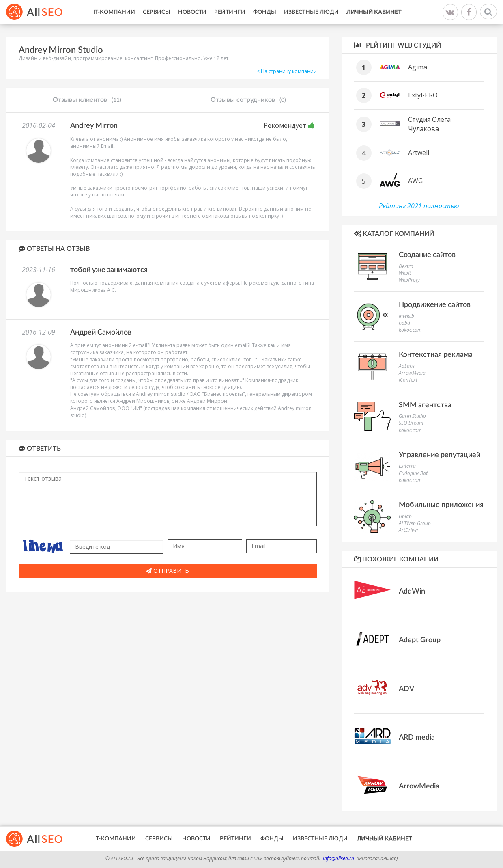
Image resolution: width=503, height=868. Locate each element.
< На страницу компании (287, 71)
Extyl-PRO (423, 95)
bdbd (404, 323)
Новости (192, 12)
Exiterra (407, 466)
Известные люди (311, 12)
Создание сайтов (427, 255)
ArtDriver (409, 530)
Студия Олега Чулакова (429, 124)
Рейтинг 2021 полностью (419, 206)
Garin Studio (412, 416)
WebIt (405, 273)
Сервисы (157, 12)
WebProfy (409, 280)
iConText (408, 380)
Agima (418, 67)
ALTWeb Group (415, 523)
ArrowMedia (412, 373)
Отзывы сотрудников (248, 100)
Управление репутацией (440, 455)
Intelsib (406, 316)
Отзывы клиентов (87, 100)
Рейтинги (230, 12)
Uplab (405, 516)
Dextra (406, 266)
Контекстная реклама (436, 355)
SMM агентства (425, 405)
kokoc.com (410, 330)
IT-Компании (114, 12)
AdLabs (407, 366)
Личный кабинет (374, 12)
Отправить (168, 571)
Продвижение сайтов (435, 305)
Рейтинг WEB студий (398, 45)
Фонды (265, 12)
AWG (415, 181)
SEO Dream (411, 423)
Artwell (419, 153)
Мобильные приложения (441, 505)
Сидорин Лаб (414, 473)
